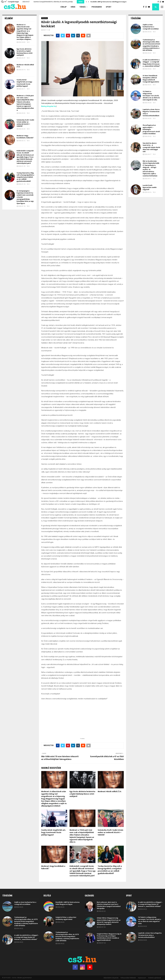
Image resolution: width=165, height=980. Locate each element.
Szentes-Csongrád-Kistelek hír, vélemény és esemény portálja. (53, 2)
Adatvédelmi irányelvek (111, 978)
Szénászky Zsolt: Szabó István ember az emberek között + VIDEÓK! (110, 832)
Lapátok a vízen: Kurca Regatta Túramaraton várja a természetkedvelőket (151, 113)
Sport (109, 7)
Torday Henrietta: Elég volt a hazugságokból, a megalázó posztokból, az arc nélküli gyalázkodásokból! (110, 870)
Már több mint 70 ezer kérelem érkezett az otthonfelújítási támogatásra (60, 758)
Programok (97, 7)
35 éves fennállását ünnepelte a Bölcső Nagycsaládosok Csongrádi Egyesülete (151, 79)
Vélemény (45, 18)
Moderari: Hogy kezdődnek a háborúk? (53, 867)
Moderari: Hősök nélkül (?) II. (110, 792)
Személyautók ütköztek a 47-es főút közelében (107, 758)
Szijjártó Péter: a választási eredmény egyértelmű (66, 918)
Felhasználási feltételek (128, 978)
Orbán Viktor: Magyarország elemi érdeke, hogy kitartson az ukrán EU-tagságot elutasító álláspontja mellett (109, 921)
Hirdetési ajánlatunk (155, 978)
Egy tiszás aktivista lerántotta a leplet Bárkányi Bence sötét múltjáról (82, 794)
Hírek (73, 7)
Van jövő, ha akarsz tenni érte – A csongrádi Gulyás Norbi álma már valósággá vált (151, 147)
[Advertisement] (82, 722)
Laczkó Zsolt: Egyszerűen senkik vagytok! (150, 187)
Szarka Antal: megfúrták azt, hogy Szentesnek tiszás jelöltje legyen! (53, 832)
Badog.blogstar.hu (49, 106)
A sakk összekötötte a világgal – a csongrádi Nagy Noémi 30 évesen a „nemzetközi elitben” (151, 63)
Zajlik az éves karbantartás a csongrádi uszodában (151, 27)
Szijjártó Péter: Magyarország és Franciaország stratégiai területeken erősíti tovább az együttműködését (109, 937)
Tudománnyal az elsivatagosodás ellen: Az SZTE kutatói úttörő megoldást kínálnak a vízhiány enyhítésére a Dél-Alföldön (151, 45)
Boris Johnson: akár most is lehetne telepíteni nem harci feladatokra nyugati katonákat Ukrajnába (109, 905)
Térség (82, 7)
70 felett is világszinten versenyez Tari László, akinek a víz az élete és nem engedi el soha (151, 96)
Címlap (63, 7)
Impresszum (142, 978)
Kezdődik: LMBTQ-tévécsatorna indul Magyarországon (108, 2)
